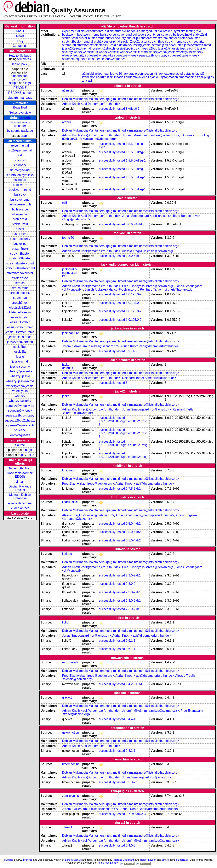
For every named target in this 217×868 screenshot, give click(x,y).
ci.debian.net (20, 508)
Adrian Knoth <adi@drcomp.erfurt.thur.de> (91, 104)
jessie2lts (20, 352)
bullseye (20, 195)
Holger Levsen (148, 860)
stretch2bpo (20, 278)
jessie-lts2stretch (20, 337)
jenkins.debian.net (20, 503)
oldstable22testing (20, 312)
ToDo (30, 455)
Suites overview (20, 112)
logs (28, 83)
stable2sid (20, 219)
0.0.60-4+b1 (134, 224)
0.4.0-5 (131, 845)
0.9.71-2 (131, 351)
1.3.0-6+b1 (133, 256)
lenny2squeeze (20, 435)
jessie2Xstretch (20, 322)
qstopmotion (169, 77)
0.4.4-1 (131, 719)
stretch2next (20, 303)
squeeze (20, 430)
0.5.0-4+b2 (133, 524)
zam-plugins (205, 77)
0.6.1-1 (131, 641)
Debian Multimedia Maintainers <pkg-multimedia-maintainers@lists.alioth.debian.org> (121, 99)
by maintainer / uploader (20, 124)
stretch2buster (20, 254)
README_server (20, 93)
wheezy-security (20, 401)
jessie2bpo (20, 347)
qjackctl (155, 77)
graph (25, 136)
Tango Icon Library (107, 863)
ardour (99, 74)
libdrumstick (104, 77)
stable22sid (20, 224)
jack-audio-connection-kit (140, 74)
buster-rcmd (20, 234)
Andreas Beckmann (124, 860)
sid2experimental (20, 150)
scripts (14, 83)
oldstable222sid (20, 307)
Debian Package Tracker (20, 488)
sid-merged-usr (20, 170)
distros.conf (20, 79)
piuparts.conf (20, 76)
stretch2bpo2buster (20, 273)
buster (20, 229)
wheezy (20, 396)
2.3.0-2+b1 (133, 575)
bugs (29, 450)
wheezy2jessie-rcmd (20, 381)
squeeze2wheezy (20, 411)
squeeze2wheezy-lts (20, 406)
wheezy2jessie (20, 376)
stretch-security (20, 293)
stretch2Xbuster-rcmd (20, 268)
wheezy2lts (20, 391)
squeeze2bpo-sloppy (20, 415)
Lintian (20, 482)
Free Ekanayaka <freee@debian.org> (148, 286)
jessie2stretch (20, 317)
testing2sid (20, 180)
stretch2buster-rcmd (20, 263)
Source (20, 445)
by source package (20, 131)
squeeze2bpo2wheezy (20, 420)
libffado (118, 77)
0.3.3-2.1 (132, 782)
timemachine (188, 77)
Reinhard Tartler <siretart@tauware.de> (167, 289)
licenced (28, 860)
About (20, 31)
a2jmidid (88, 74)
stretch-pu (20, 298)
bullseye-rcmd (20, 200)
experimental (20, 146)
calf (107, 74)
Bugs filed (20, 107)
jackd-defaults (185, 74)
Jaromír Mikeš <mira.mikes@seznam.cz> (151, 135)
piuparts (9, 860)
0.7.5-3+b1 (133, 489)
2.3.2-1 (131, 751)
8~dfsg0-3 (133, 109)
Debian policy (20, 64)
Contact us (20, 46)
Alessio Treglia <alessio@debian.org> (148, 251)
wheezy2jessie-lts (20, 371)
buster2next (20, 249)
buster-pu (20, 244)
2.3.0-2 (131, 584)
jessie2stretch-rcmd (20, 327)
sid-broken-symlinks (20, 175)
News (20, 36)
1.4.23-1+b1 (134, 684)
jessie (20, 357)
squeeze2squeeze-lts (20, 425)
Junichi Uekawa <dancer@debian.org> (111, 289)
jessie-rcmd (20, 361)
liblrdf (128, 77)
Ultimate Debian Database (20, 496)
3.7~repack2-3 (136, 814)
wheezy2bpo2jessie (20, 386)
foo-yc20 (116, 74)
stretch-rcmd (20, 288)
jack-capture (166, 74)
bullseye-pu (20, 209)
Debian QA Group (20, 468)
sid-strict (20, 160)
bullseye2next (20, 214)
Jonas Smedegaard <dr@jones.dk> (146, 216)
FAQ (20, 41)
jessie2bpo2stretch (20, 342)
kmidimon (89, 77)
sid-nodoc (20, 165)
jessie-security (20, 366)
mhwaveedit (141, 77)
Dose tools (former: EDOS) (20, 475)
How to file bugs (20, 56)
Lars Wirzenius (73, 860)
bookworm (20, 185)
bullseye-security (20, 204)
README (20, 88)
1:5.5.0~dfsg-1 (136, 152)
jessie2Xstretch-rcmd (20, 332)
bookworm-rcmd (20, 190)
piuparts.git (182, 860)
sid (20, 155)
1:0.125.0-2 (134, 294)
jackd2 (200, 74)
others (165, 860)
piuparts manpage (20, 98)
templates (24, 59)
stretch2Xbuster (20, 258)
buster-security (20, 239)
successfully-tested (112, 109)
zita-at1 (87, 81)
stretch (25, 118)
